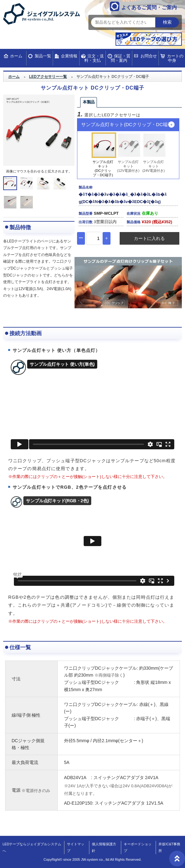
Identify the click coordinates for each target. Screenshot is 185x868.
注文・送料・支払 (94, 58)
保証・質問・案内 (121, 58)
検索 (167, 22)
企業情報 (69, 56)
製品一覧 (43, 56)
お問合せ (149, 56)
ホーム (16, 56)
